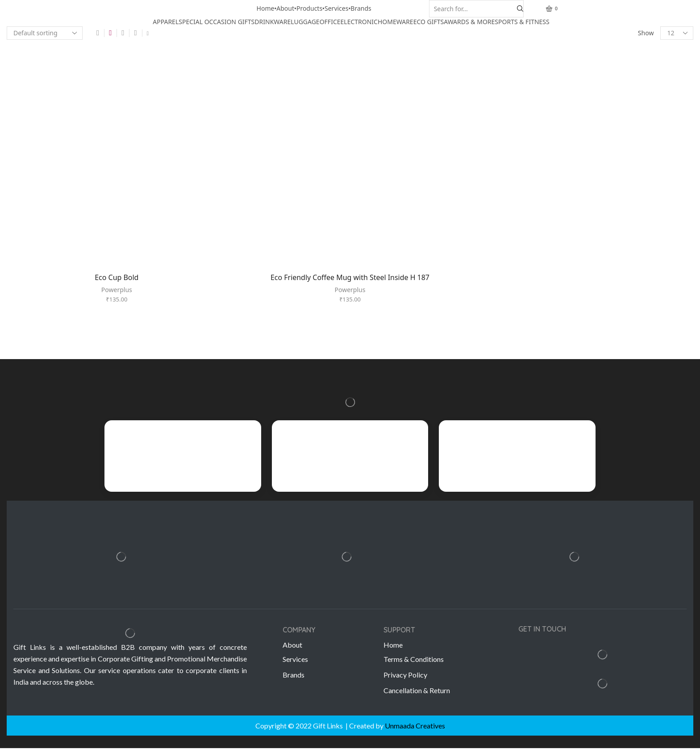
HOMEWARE (396, 22)
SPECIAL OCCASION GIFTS (217, 22)
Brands (361, 8)
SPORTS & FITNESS (522, 22)
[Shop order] (45, 33)
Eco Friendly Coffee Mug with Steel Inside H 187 (350, 275)
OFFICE (330, 22)
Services (336, 8)
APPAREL (166, 22)
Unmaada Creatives (415, 726)
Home (266, 8)
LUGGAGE (305, 22)
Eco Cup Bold (117, 275)
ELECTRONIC (359, 22)
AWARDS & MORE (469, 22)
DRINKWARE (273, 22)
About (285, 8)
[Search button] (520, 9)
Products (309, 8)
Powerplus (117, 287)
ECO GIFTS (429, 22)
